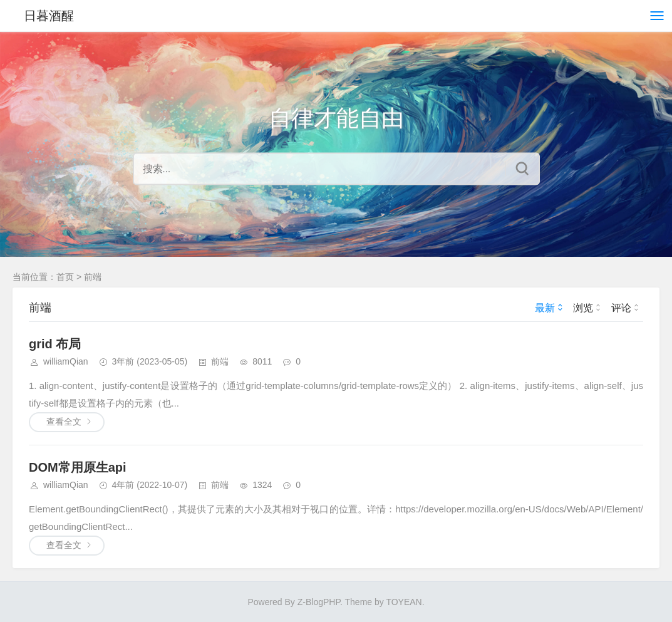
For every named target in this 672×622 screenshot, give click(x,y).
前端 (93, 277)
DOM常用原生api (78, 467)
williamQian (66, 361)
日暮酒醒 (49, 16)
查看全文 (64, 422)
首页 (65, 277)
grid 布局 (55, 344)
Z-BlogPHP (319, 602)
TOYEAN (404, 602)
